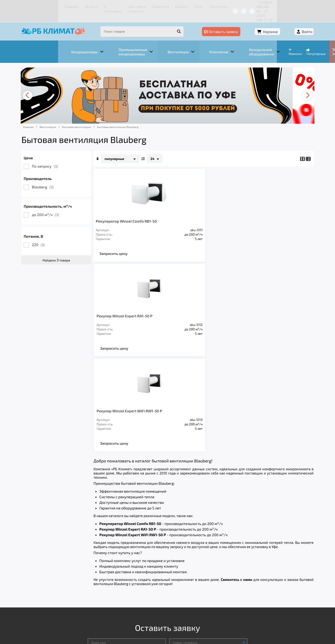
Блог (173, 6)
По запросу (55, 155)
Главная (41, 6)
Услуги (58, 6)
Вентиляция (83, 577)
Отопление (114, 577)
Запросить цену (124, 246)
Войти (297, 23)
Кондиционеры (48, 577)
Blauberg (53, 175)
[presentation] (39, 84)
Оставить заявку (233, 23)
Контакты (191, 6)
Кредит (158, 6)
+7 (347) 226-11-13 (288, 6)
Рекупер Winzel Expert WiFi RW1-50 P (227, 212)
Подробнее (238, 613)
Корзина (271, 23)
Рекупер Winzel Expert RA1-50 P (177, 212)
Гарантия (139, 6)
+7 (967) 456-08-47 (253, 6)
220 (49, 233)
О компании (79, 6)
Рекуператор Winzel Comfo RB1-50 (124, 212)
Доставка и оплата (111, 6)
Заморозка (144, 577)
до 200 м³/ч (56, 203)
